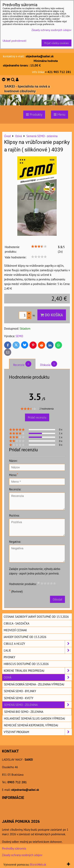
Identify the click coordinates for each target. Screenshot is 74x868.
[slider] (39, 246)
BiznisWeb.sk (38, 864)
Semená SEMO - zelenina (38, 705)
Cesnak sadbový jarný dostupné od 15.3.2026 (36, 617)
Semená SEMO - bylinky (20, 691)
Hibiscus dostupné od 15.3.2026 (26, 664)
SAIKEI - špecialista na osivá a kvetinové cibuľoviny (27, 89)
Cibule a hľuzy (38, 644)
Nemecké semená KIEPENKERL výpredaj (31, 725)
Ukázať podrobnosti (14, 41)
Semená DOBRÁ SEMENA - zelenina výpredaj (34, 684)
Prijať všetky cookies (56, 43)
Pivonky (9, 657)
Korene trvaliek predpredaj (38, 671)
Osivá (38, 677)
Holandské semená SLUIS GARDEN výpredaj (34, 718)
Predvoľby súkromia (14, 848)
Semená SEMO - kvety (19, 698)
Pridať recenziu (37, 417)
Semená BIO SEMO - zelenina (24, 712)
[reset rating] (39, 583)
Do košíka (52, 315)
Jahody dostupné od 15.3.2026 (25, 637)
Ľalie (38, 650)
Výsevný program (38, 732)
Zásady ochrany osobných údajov (22, 855)
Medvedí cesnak (15, 630)
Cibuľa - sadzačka (17, 623)
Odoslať (57, 599)
